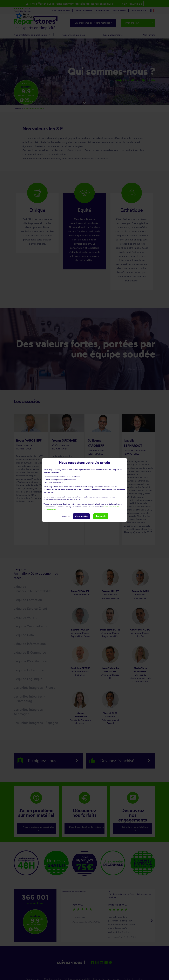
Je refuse (66, 516)
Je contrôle (81, 516)
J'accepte (101, 516)
